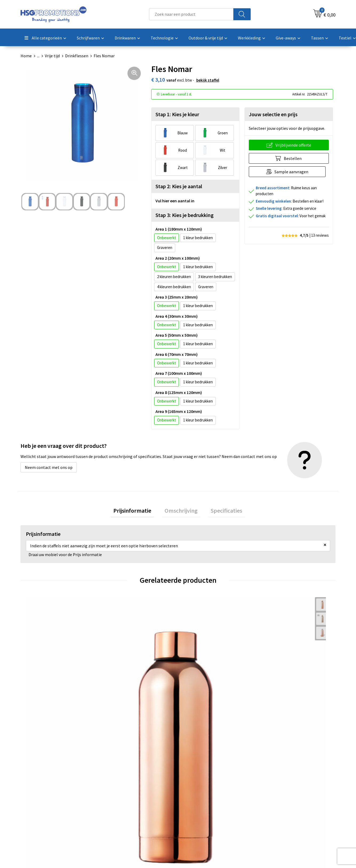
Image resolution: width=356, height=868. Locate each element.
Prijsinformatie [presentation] (138, 512)
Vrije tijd (52, 56)
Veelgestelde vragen (125, 793)
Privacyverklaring (279, 802)
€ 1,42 (117, 687)
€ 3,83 (38, 687)
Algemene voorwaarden (284, 785)
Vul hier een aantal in (175, 201)
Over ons (115, 785)
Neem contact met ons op (49, 467)
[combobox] (191, 14)
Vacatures (193, 810)
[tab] (138, 512)
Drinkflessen (77, 56)
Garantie (193, 802)
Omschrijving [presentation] (181, 512)
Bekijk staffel (208, 80)
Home (26, 56)
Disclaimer (272, 810)
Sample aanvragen (293, 172)
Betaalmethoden (200, 793)
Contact (192, 785)
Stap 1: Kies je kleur (177, 114)
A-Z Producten (120, 802)
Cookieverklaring (278, 793)
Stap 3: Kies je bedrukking (185, 215)
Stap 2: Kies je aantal (179, 186)
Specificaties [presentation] (221, 512)
